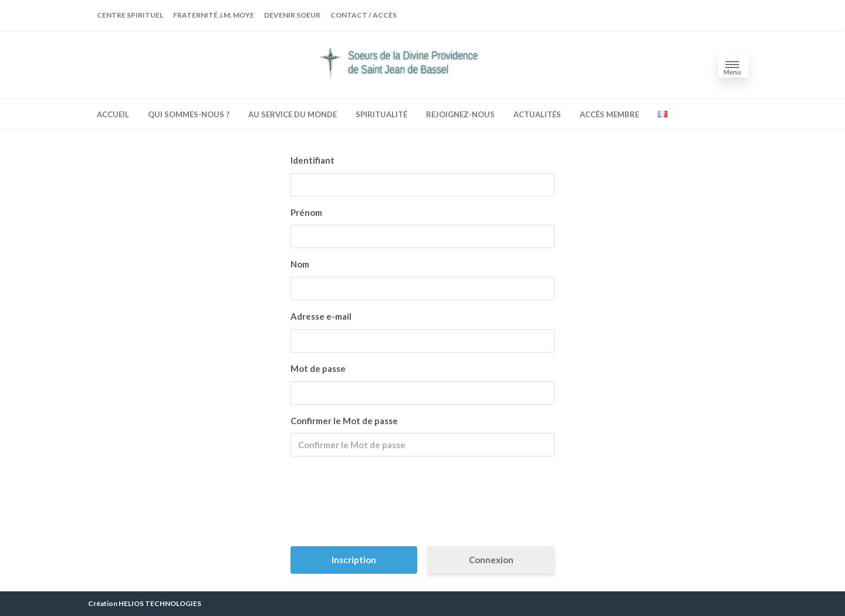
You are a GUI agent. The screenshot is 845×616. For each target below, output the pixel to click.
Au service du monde (293, 114)
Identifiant (312, 160)
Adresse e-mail (321, 316)
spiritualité (381, 114)
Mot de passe (318, 368)
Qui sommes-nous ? (189, 114)
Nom (300, 264)
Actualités (537, 114)
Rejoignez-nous (460, 114)
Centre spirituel (130, 15)
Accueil (113, 114)
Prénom (306, 212)
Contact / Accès (364, 15)
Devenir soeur (292, 15)
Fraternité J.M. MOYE (214, 15)
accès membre (609, 114)
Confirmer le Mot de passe (344, 421)
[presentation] (424, 506)
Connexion (491, 560)
